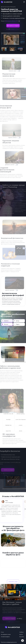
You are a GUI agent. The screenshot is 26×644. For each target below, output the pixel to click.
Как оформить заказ (6, 634)
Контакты (22, 637)
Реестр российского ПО (12, 21)
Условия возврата (5, 637)
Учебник (21, 632)
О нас (2, 632)
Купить (21, 634)
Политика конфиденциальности (9, 642)
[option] (13, 511)
